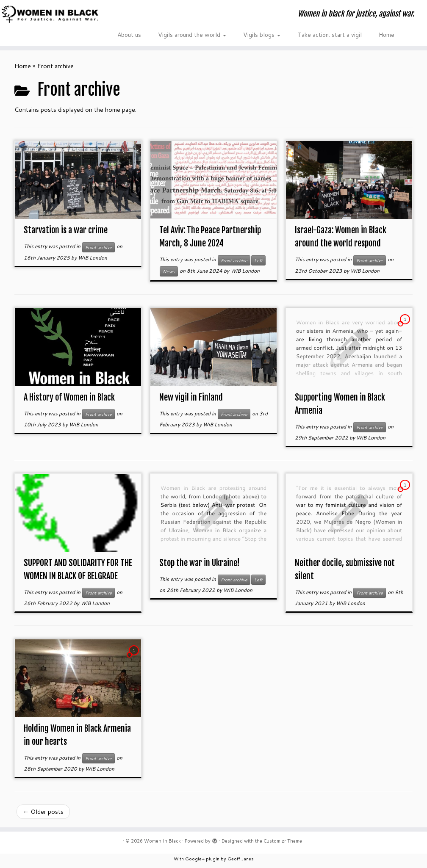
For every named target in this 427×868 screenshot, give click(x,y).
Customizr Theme (283, 841)
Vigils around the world (192, 35)
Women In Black (162, 841)
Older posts (43, 811)
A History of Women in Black (69, 397)
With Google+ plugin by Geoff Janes (214, 858)
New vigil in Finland (191, 397)
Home (387, 35)
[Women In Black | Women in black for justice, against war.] (50, 14)
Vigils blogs (262, 35)
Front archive (98, 247)
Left (258, 260)
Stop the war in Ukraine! (200, 563)
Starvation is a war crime (66, 230)
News (169, 271)
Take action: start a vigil (330, 35)
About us (129, 35)
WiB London (93, 258)
